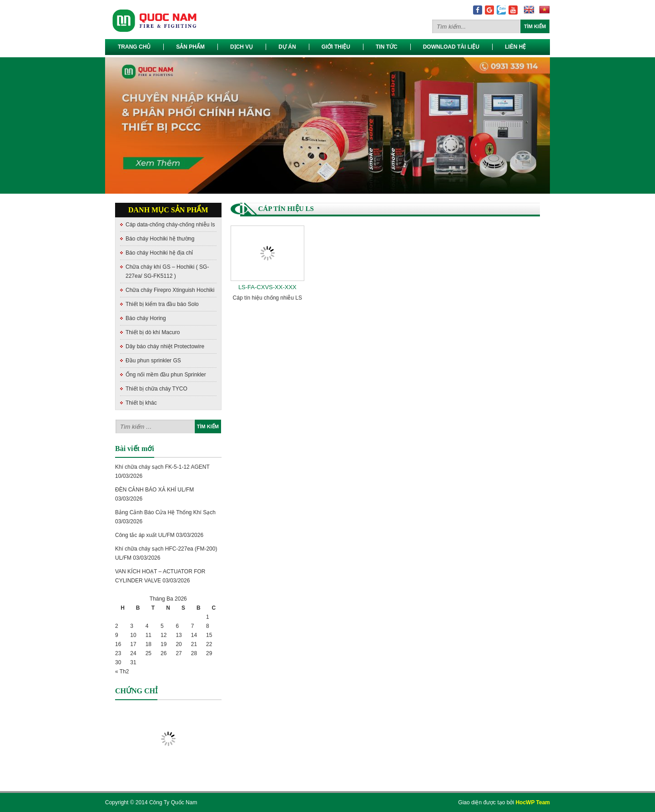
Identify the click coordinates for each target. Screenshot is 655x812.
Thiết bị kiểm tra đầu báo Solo (162, 304)
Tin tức (387, 47)
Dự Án (287, 47)
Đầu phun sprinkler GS (153, 361)
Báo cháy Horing (146, 318)
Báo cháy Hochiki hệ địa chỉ (159, 253)
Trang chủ (134, 47)
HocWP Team (533, 802)
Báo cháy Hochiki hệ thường (160, 239)
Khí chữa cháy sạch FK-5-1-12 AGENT (162, 467)
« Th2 (122, 672)
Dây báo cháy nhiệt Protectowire (165, 346)
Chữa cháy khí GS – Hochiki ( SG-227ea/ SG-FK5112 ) (167, 271)
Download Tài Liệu (451, 47)
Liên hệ (515, 47)
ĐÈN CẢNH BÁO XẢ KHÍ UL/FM (154, 490)
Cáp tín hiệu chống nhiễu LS (267, 298)
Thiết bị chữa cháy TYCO (156, 389)
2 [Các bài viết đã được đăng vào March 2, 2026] (117, 626)
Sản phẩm (190, 47)
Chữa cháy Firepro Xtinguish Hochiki (170, 290)
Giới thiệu (336, 47)
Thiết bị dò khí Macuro (153, 332)
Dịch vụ (242, 47)
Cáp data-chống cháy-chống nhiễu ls (170, 225)
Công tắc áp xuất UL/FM (145, 535)
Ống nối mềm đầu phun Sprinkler (166, 375)
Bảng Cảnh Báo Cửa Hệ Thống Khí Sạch (165, 512)
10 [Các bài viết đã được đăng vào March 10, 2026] (133, 635)
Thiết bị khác (141, 403)
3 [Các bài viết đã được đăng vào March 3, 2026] (132, 626)
